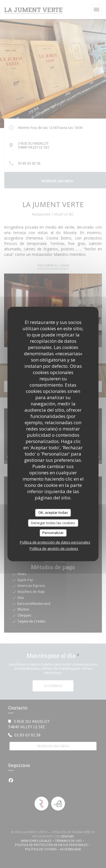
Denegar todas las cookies (53, 523)
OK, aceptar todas (53, 512)
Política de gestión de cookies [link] (54, 548)
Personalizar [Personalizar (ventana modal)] (53, 533)
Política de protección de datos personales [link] (55, 542)
